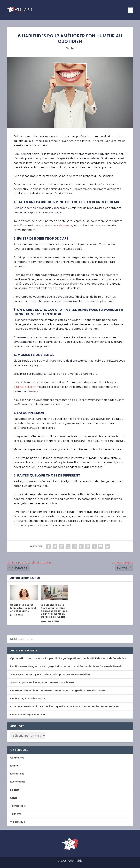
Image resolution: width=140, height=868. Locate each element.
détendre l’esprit (24, 387)
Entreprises (17, 774)
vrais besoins (64, 225)
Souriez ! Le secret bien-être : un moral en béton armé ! (23, 608)
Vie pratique (18, 822)
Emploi (14, 766)
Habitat (15, 790)
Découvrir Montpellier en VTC (28, 715)
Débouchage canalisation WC (28, 698)
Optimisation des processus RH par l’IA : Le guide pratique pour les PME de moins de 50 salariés (68, 658)
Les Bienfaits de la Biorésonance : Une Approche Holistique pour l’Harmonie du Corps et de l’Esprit (54, 611)
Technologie (18, 806)
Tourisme (16, 814)
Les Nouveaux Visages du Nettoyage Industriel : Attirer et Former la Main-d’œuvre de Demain (66, 666)
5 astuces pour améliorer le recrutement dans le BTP (42, 682)
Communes (17, 758)
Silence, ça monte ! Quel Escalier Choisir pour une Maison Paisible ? (51, 674)
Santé (70, 48)
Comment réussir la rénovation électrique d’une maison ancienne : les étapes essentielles (65, 706)
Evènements (18, 782)
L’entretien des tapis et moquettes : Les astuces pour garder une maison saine (58, 690)
